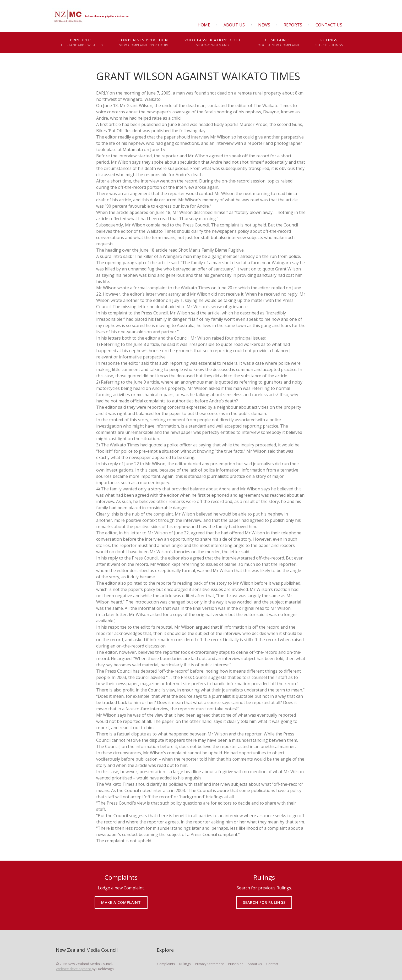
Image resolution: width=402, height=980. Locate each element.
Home (204, 25)
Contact (272, 964)
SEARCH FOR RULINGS (264, 899)
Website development (74, 969)
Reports (293, 25)
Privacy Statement (209, 964)
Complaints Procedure (144, 43)
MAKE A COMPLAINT (121, 899)
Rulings (329, 43)
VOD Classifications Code (213, 43)
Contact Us (329, 25)
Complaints (278, 43)
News (264, 25)
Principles (81, 43)
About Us (234, 25)
